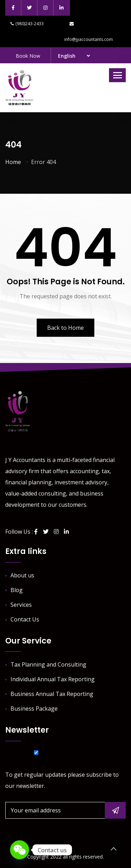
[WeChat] (20, 850)
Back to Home (65, 328)
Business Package (34, 709)
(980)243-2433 (27, 24)
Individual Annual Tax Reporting (53, 679)
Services (21, 605)
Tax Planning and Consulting (48, 664)
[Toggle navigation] (117, 75)
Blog (17, 590)
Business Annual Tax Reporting (52, 694)
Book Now (28, 56)
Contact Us (25, 619)
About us (22, 575)
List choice (19, 752)
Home (13, 162)
